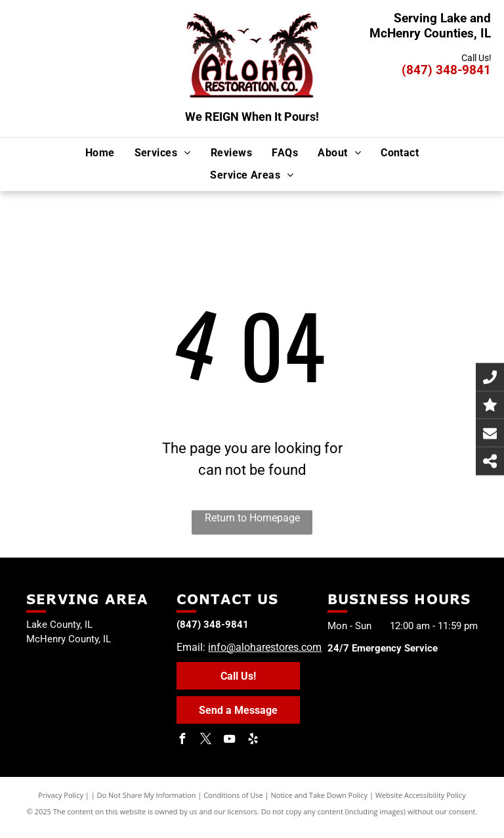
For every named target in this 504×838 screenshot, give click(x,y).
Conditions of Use (233, 795)
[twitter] (205, 740)
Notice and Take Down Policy (320, 795)
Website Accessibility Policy (421, 795)
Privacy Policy (61, 795)
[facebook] (182, 740)
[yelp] (253, 740)
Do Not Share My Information (147, 795)
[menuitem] (100, 152)
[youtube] (229, 740)
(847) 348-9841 (446, 70)
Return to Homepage (252, 518)
